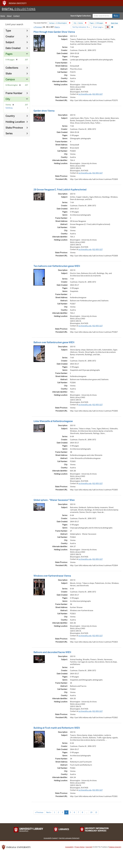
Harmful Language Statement (69, 838)
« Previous (38, 27)
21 (96, 812)
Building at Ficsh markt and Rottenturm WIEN (57, 728)
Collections (12, 68)
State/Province (14, 128)
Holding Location (15, 122)
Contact (16, 16)
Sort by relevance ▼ (81, 27)
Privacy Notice (80, 847)
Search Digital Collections (81, 16)
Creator (10, 37)
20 (91, 812)
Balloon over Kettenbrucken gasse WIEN (54, 342)
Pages (9, 54)
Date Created (13, 48)
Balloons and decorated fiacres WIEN (52, 652)
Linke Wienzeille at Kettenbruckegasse (53, 421)
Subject (10, 42)
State (9, 74)
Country (10, 116)
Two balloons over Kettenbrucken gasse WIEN (57, 266)
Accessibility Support (51, 838)
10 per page (98, 27)
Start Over (114, 23)
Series (9, 134)
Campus (10, 80)
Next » (57, 27)
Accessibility (69, 847)
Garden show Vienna (44, 111)
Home (3, 16)
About (9, 16)
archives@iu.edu (85, 94)
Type (8, 31)
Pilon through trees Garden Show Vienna (54, 32)
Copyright (89, 847)
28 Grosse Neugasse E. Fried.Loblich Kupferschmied (60, 190)
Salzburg (9, 108)
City (8, 99)
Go (116, 16)
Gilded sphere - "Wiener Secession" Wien (54, 500)
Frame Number (14, 93)
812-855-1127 (98, 94)
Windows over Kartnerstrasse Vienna (52, 576)
